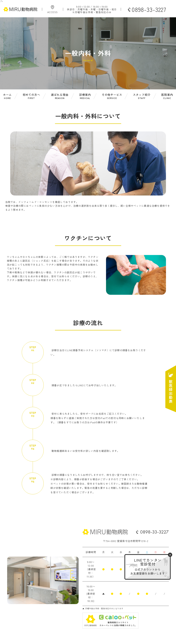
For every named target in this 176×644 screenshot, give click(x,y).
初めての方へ (31, 96)
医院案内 (167, 96)
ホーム (7, 96)
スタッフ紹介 (142, 96)
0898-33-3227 (147, 9)
